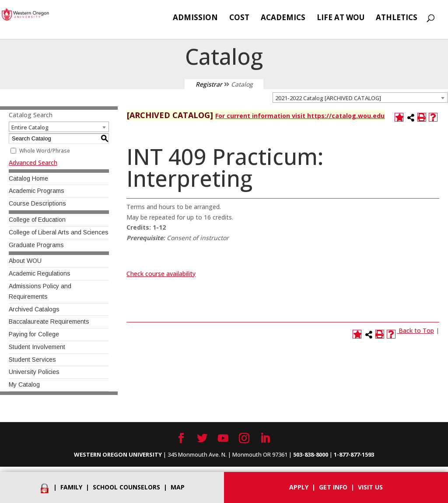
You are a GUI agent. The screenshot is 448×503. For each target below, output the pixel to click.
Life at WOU (341, 18)
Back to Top (416, 330)
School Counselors (126, 487)
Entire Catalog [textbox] (30, 127)
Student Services (32, 360)
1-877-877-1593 (354, 454)
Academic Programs (37, 191)
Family (71, 487)
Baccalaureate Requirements (49, 321)
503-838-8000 (311, 454)
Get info (333, 487)
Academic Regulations (40, 273)
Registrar (209, 84)
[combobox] (360, 98)
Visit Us (370, 487)
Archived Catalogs (34, 309)
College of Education (37, 220)
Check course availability (161, 274)
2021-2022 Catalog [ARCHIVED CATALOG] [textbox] (328, 98)
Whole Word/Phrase (45, 151)
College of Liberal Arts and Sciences (59, 232)
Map (178, 487)
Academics (283, 18)
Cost (239, 18)
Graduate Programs (36, 245)
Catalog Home (28, 178)
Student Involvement (37, 347)
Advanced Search (33, 162)
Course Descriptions (37, 203)
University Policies (34, 372)
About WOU (25, 261)
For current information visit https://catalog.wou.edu (300, 116)
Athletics (397, 18)
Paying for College (34, 334)
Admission (195, 18)
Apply (299, 487)
